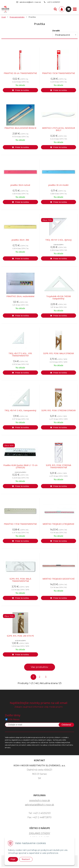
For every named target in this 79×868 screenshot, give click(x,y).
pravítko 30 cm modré (58, 185)
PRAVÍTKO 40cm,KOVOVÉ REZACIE (20, 128)
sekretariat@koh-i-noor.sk (30, 2)
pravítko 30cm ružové (20, 185)
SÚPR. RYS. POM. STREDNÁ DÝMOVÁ (59, 410)
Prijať (13, 859)
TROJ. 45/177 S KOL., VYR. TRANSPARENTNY (20, 355)
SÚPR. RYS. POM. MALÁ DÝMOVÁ (59, 353)
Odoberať (66, 725)
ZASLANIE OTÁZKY (39, 833)
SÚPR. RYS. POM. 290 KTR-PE (20, 636)
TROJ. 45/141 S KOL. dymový (58, 240)
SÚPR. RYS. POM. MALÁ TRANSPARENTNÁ (20, 580)
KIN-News (14, 719)
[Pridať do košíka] (20, 90)
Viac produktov (39, 667)
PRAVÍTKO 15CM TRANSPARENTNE (59, 73)
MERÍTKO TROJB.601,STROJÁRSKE (58, 524)
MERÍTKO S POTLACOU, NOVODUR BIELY (59, 129)
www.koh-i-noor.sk (40, 800)
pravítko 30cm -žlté (20, 240)
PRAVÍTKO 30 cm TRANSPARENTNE (20, 73)
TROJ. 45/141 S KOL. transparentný (20, 410)
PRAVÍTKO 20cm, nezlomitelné (20, 296)
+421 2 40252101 (53, 2)
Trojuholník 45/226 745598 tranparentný (59, 298)
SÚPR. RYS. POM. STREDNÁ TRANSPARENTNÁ (59, 466)
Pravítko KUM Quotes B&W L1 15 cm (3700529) (20, 466)
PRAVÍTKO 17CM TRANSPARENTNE (20, 524)
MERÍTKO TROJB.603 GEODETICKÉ (59, 579)
